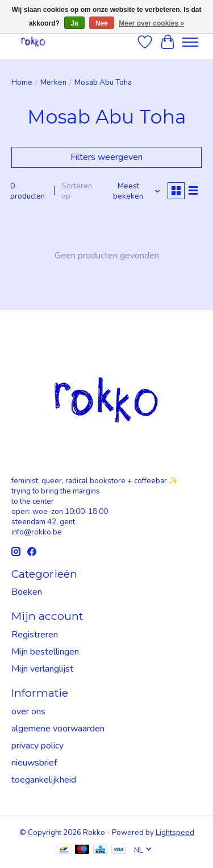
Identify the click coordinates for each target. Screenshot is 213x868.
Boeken (27, 592)
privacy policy (37, 746)
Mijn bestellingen (45, 652)
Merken (53, 83)
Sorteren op (77, 191)
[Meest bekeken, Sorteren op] (133, 191)
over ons (28, 711)
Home (22, 83)
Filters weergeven (106, 157)
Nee (102, 23)
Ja (74, 23)
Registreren (35, 635)
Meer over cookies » (151, 23)
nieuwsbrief (34, 763)
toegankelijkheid (44, 780)
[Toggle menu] (190, 42)
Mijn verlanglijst (42, 669)
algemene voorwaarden (58, 729)
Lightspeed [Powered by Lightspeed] (175, 833)
